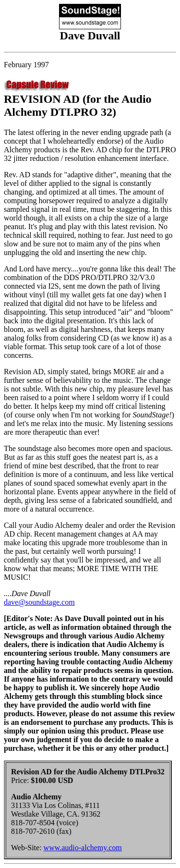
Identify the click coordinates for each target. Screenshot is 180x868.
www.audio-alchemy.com (83, 848)
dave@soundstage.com (39, 602)
